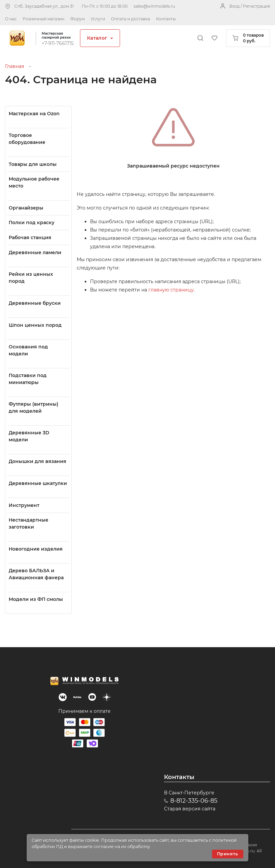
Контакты (166, 19)
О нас (11, 19)
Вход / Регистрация (250, 6)
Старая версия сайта (190, 809)
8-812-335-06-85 (194, 801)
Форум (77, 19)
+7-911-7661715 (58, 43)
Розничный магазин (43, 19)
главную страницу (171, 290)
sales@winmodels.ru (154, 6)
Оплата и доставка (130, 19)
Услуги (98, 19)
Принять (228, 854)
